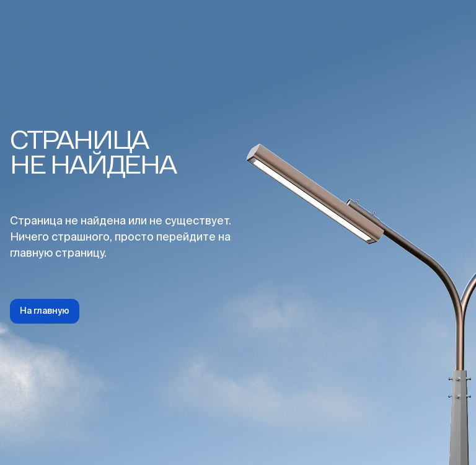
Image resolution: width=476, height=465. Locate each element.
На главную (45, 311)
